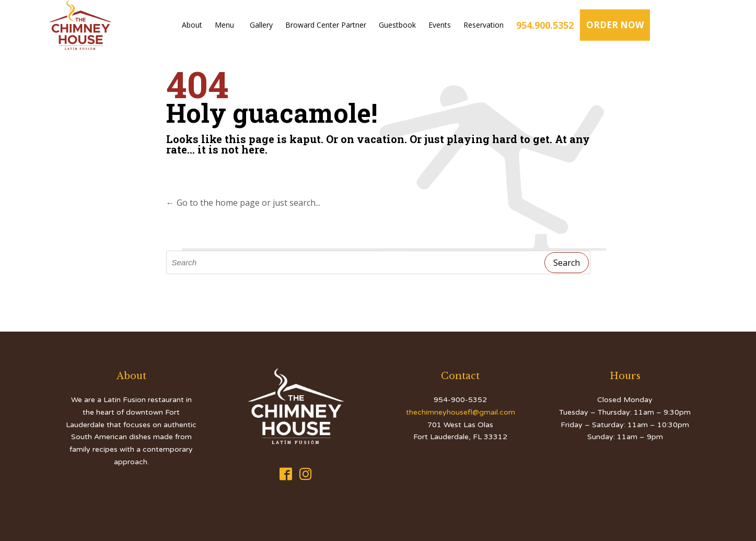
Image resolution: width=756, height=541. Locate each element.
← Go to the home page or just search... (243, 203)
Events (440, 25)
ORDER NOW (615, 25)
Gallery (261, 25)
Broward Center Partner (326, 25)
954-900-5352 (460, 400)
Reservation (484, 25)
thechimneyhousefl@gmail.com (461, 412)
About (192, 25)
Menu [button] (226, 25)
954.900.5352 (545, 25)
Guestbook (397, 25)
